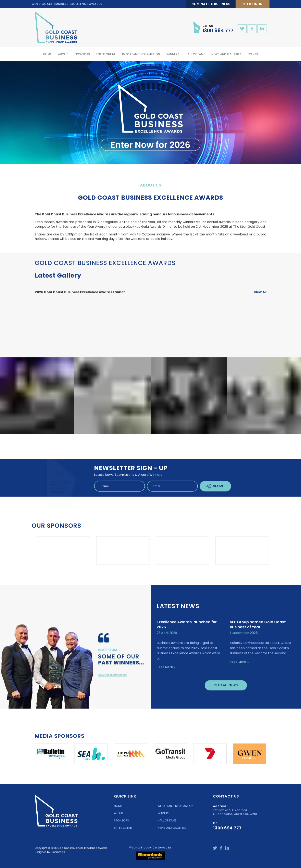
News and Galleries (226, 54)
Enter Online (253, 4)
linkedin (262, 29)
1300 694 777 (218, 28)
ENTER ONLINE (123, 831)
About (63, 54)
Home (47, 54)
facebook (252, 29)
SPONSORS (121, 824)
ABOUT (119, 816)
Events (253, 54)
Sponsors (82, 54)
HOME (118, 809)
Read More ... (166, 670)
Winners (173, 54)
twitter (242, 29)
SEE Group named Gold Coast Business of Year (258, 628)
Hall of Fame (195, 54)
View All (260, 295)
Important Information (141, 54)
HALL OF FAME (167, 824)
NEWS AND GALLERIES (172, 831)
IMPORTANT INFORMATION (176, 809)
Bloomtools (58, 855)
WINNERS (164, 816)
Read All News (226, 688)
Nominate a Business (211, 4)
